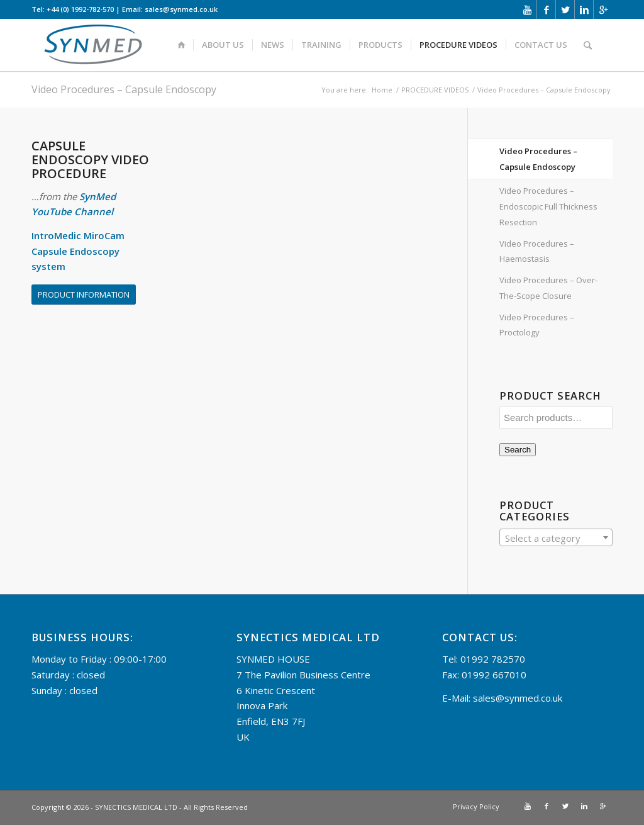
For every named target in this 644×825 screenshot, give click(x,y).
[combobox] (556, 537)
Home (382, 90)
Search (518, 450)
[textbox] (556, 538)
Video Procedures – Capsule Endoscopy (124, 89)
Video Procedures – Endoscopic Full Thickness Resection (548, 206)
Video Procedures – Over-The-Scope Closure (548, 288)
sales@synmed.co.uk (518, 698)
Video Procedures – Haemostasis (537, 251)
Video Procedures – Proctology (537, 325)
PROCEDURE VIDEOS (435, 90)
